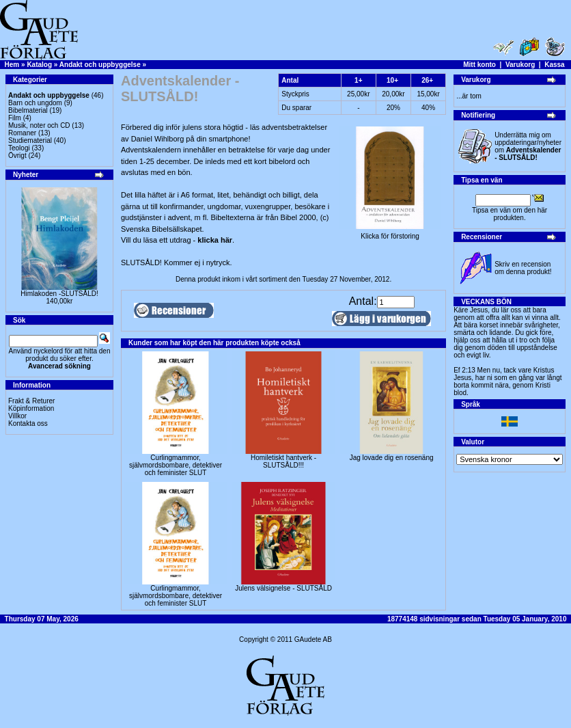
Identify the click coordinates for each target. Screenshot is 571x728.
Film (15, 118)
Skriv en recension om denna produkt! (523, 268)
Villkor (17, 416)
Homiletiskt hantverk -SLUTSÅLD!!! (283, 461)
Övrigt (17, 156)
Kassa (554, 65)
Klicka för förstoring (390, 233)
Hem (12, 65)
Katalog (39, 65)
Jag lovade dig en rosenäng (392, 458)
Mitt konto (479, 65)
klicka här (215, 240)
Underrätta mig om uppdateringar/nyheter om (528, 146)
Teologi (19, 148)
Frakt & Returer (31, 401)
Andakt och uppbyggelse (100, 65)
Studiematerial (30, 140)
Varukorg (520, 65)
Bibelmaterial (28, 110)
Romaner (22, 133)
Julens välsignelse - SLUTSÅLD (283, 588)
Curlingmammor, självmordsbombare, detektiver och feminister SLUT (176, 465)
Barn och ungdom (35, 103)
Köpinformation (31, 408)
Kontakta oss (28, 423)
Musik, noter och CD (39, 125)
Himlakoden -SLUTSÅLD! (59, 294)
